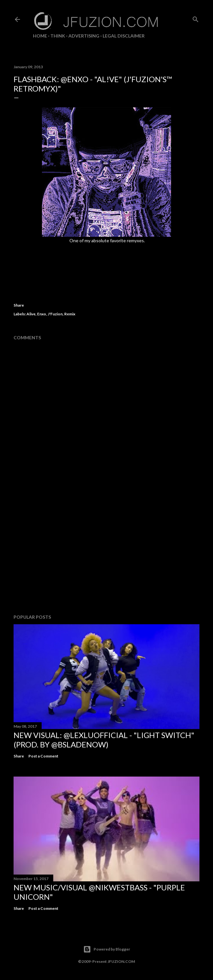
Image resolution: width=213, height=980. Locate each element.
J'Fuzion (55, 314)
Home (40, 36)
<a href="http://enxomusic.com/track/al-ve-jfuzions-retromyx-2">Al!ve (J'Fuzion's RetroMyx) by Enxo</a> (107, 261)
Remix (70, 314)
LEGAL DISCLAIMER (124, 36)
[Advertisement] (107, 553)
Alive (31, 314)
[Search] (196, 18)
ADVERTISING (84, 36)
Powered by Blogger (107, 949)
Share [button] (19, 305)
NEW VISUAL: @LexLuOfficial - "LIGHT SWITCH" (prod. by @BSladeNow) (104, 740)
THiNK (58, 36)
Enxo (42, 314)
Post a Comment (43, 756)
